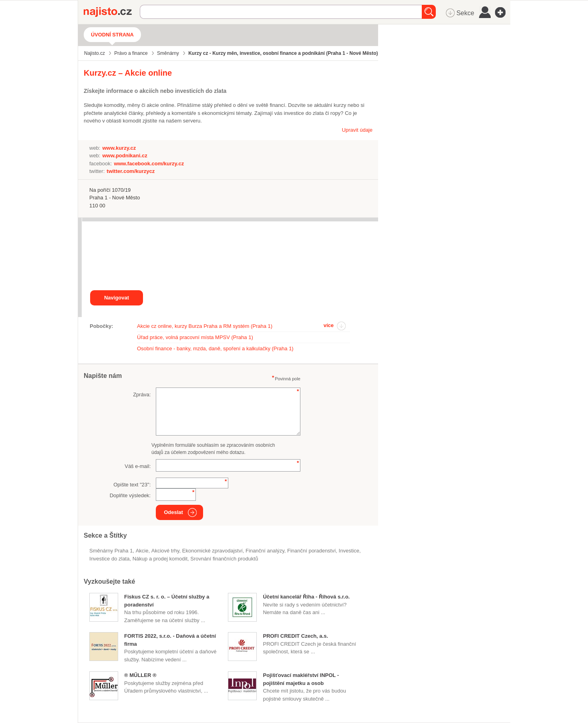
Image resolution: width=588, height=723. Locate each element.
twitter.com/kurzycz (131, 171)
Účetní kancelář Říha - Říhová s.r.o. (306, 597)
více (329, 325)
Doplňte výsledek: (130, 495)
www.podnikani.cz (125, 156)
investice (349, 551)
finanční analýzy (265, 551)
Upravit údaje (357, 130)
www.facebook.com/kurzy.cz (149, 164)
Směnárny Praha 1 (111, 551)
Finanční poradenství (311, 551)
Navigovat (117, 298)
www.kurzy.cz (119, 148)
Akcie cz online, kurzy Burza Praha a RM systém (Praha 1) (205, 326)
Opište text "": (132, 485)
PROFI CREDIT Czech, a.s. (295, 636)
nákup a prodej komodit (160, 559)
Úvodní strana (112, 35)
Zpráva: (142, 395)
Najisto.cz (112, 12)
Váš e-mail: (138, 466)
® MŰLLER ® (140, 675)
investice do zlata (109, 559)
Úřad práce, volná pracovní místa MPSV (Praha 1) (195, 337)
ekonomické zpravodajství (212, 551)
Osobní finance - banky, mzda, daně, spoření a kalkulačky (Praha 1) (215, 348)
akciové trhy (165, 551)
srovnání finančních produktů (224, 559)
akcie (142, 551)
